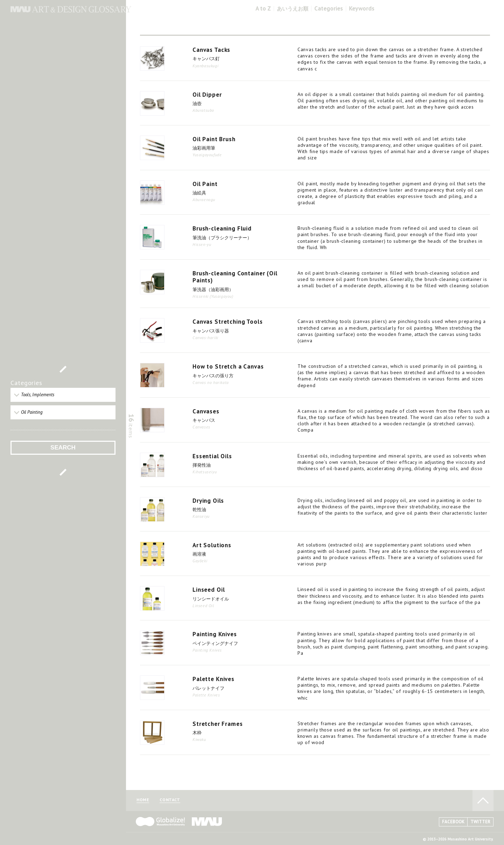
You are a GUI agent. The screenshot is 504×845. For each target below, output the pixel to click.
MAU (207, 822)
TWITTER (480, 822)
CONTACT (170, 800)
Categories (329, 9)
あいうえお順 (293, 9)
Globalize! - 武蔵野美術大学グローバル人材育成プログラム (160, 822)
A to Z (263, 9)
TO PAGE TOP (483, 801)
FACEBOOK (453, 822)
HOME (143, 800)
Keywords (362, 9)
